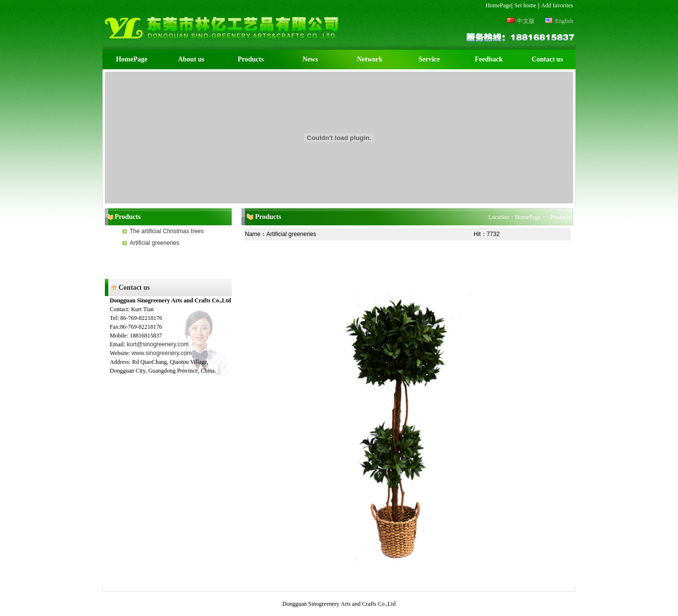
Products (250, 59)
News (310, 59)
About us (191, 59)
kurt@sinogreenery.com (158, 344)
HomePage (498, 5)
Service (429, 59)
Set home (526, 5)
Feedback (489, 59)
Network (370, 59)
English (559, 21)
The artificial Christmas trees (167, 231)
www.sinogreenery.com (162, 353)
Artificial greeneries (155, 243)
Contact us (547, 59)
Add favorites (557, 5)
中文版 (521, 21)
